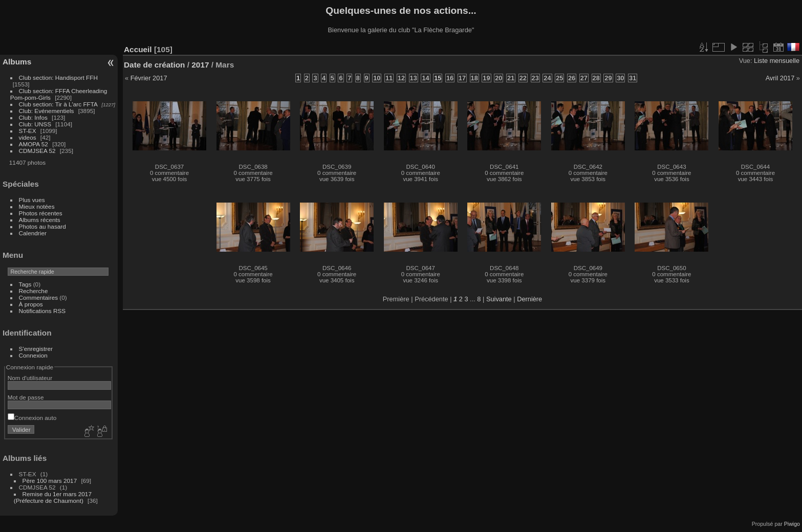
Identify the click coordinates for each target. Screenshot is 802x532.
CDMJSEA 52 (37, 151)
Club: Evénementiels (47, 111)
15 (438, 78)
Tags (25, 284)
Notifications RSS (42, 311)
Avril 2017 (780, 78)
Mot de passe (26, 397)
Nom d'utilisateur (30, 378)
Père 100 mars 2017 (50, 481)
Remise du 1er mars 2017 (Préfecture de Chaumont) (53, 497)
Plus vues (32, 200)
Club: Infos (33, 117)
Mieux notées (37, 206)
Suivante (499, 299)
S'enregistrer (36, 349)
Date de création (155, 65)
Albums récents (40, 220)
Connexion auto (32, 418)
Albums (17, 62)
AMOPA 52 (34, 144)
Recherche (34, 291)
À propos (31, 304)
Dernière (529, 299)
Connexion (33, 355)
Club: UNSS (35, 124)
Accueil (138, 49)
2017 (200, 65)
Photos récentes (41, 213)
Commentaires (39, 297)
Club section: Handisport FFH (58, 77)
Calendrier (33, 233)
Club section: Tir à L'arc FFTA (58, 104)
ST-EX (28, 131)
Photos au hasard (42, 226)
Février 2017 (149, 78)
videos (28, 137)
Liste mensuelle (777, 61)
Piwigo (792, 524)
